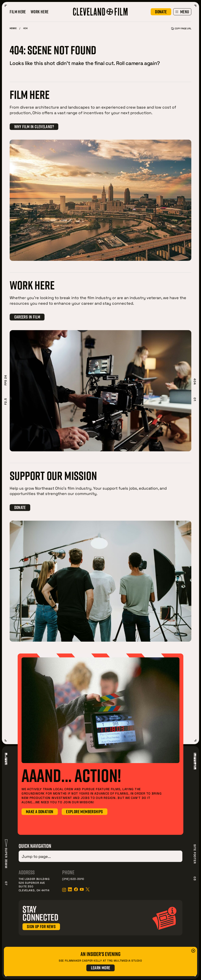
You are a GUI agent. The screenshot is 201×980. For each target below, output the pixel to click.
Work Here (40, 12)
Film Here (18, 12)
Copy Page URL (181, 29)
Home (13, 28)
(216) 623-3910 (73, 878)
